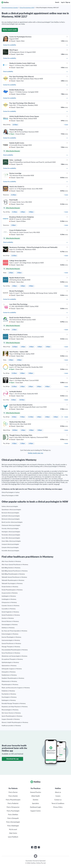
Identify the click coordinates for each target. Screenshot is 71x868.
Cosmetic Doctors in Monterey (10, 606)
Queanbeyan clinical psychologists (11, 510)
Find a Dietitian (13, 815)
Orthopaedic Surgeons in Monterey (12, 669)
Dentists (36, 800)
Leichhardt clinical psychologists (11, 516)
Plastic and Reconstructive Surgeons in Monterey (16, 688)
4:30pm (14, 444)
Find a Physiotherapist (13, 800)
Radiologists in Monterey (9, 700)
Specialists (35, 803)
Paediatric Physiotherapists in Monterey (13, 678)
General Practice (36, 792)
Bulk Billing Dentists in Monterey (11, 568)
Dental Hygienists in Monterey (10, 612)
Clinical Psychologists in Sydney (11, 492)
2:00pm (23, 212)
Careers (58, 796)
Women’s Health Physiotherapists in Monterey (15, 722)
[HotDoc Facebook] (32, 847)
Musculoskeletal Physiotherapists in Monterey (15, 650)
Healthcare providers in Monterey (11, 726)
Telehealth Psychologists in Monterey (12, 584)
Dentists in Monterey (8, 618)
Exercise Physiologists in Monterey (11, 637)
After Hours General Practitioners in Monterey (15, 565)
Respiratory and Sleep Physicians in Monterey (15, 707)
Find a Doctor (13, 792)
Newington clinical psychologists (11, 532)
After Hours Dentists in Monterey (11, 561)
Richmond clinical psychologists (11, 519)
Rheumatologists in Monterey (10, 710)
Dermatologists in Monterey (10, 625)
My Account (13, 829)
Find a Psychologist (13, 811)
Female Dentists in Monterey (10, 587)
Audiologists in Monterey (9, 596)
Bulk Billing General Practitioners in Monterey (15, 571)
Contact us (58, 800)
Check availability (35, 72)
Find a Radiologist (13, 826)
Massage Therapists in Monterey (11, 647)
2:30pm (14, 330)
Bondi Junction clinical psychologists (12, 522)
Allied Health (36, 796)
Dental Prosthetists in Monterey (11, 615)
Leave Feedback (13, 837)
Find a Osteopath (13, 818)
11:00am (14, 195)
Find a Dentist (13, 796)
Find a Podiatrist (13, 803)
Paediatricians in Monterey (9, 675)
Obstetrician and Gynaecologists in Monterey (14, 656)
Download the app (13, 759)
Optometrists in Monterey (9, 666)
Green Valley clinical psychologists (11, 541)
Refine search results (10, 30)
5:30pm (23, 444)
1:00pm (13, 225)
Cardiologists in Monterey (9, 599)
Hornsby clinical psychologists (10, 529)
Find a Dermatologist (13, 822)
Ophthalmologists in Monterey (10, 662)
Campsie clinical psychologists (10, 548)
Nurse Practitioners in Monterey (11, 653)
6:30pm (31, 444)
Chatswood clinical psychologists (11, 525)
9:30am (23, 417)
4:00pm (31, 286)
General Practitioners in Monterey (11, 644)
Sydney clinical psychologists (10, 506)
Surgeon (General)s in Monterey (11, 719)
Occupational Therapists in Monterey (12, 659)
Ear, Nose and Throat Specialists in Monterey (14, 631)
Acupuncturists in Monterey (10, 593)
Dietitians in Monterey (8, 628)
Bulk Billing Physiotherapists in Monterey (13, 574)
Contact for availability (35, 45)
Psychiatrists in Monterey (9, 694)
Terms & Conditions (58, 803)
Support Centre (36, 811)
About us (58, 792)
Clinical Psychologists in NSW (27, 8)
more (66, 125)
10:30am (22, 400)
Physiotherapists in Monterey (10, 685)
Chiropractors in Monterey (9, 603)
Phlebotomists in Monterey (9, 681)
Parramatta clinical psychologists (11, 535)
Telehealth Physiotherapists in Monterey (13, 580)
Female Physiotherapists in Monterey (12, 590)
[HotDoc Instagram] (39, 847)
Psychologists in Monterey (9, 697)
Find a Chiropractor (13, 807)
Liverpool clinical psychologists (10, 544)
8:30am (14, 400)
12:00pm (15, 125)
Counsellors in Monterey (9, 609)
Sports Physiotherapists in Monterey (12, 716)
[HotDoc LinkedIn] (35, 847)
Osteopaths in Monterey (9, 672)
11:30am (31, 417)
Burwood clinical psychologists (10, 513)
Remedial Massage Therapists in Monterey (14, 704)
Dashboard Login (35, 807)
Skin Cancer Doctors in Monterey (11, 713)
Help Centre (13, 833)
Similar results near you (35, 453)
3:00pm (31, 212)
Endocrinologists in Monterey (10, 634)
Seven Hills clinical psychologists (11, 538)
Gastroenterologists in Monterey (11, 640)
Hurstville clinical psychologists (10, 551)
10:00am (15, 430)
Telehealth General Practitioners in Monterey (14, 577)
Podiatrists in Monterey (8, 691)
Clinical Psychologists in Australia (10, 8)
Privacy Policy (58, 807)
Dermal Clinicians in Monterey (10, 621)
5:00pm (48, 347)
